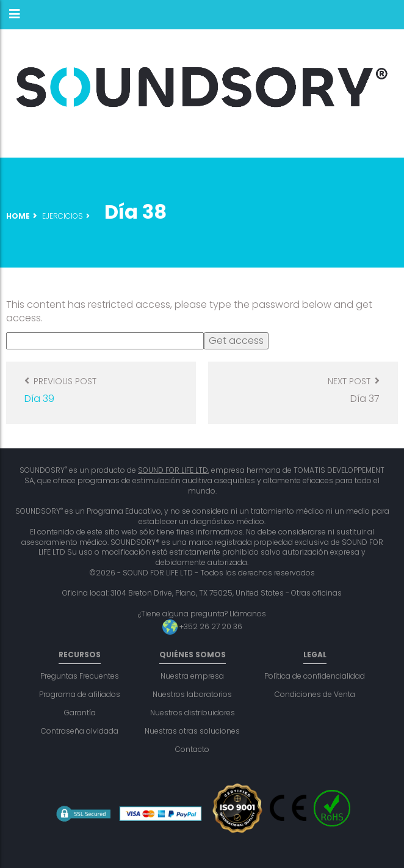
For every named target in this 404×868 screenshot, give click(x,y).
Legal (315, 655)
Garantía (80, 713)
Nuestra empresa (192, 676)
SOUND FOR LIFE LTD (173, 470)
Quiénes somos (193, 655)
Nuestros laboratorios (192, 694)
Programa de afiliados (80, 694)
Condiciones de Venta (315, 694)
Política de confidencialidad (315, 676)
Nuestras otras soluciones (192, 731)
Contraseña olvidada (80, 731)
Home (18, 216)
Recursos (80, 655)
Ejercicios (63, 216)
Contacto (192, 749)
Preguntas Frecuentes (80, 676)
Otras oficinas (316, 593)
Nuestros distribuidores (193, 713)
